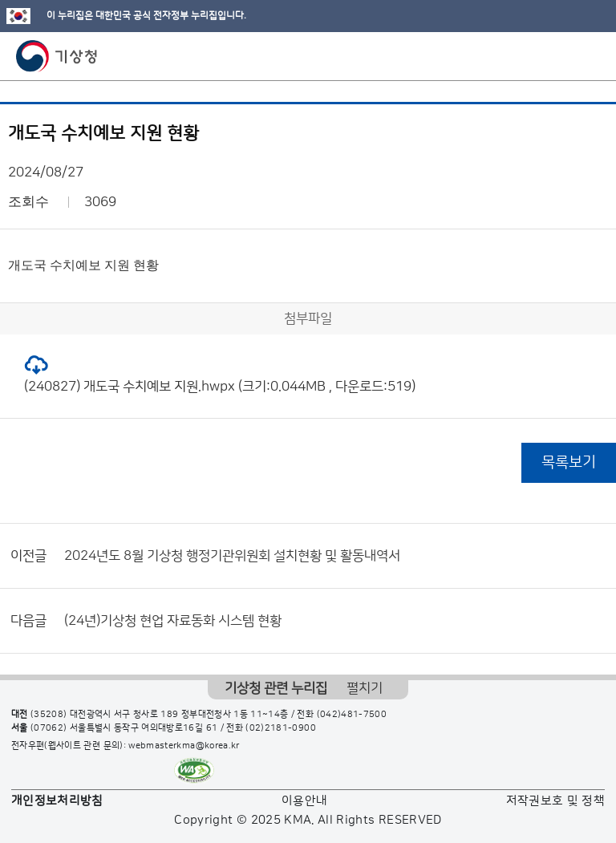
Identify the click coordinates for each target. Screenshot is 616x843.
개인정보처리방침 (57, 801)
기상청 (57, 56)
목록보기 (569, 462)
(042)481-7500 (352, 715)
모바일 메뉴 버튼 (590, 56)
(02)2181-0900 (281, 728)
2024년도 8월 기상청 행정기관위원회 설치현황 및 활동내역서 (232, 556)
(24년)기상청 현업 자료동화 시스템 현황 (173, 621)
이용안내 (304, 801)
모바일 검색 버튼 (564, 56)
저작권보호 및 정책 (556, 801)
